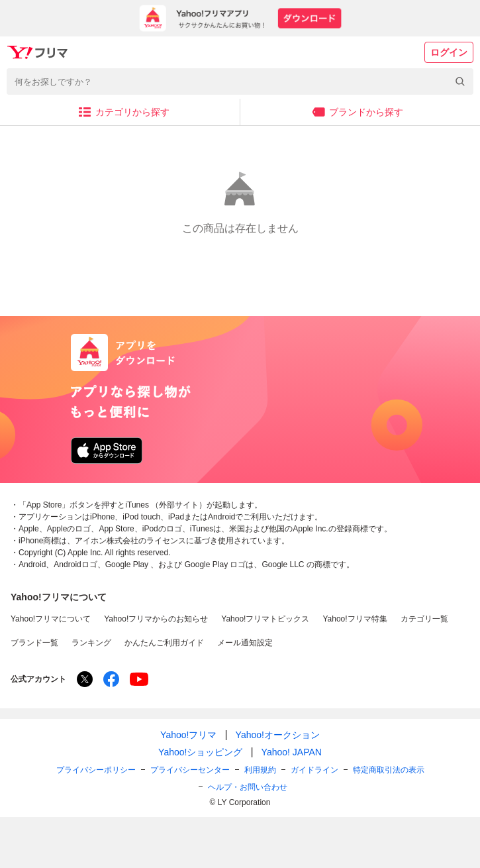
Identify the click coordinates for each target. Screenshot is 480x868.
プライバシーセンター (190, 770)
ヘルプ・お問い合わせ (248, 787)
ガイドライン (314, 770)
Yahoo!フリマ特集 (355, 619)
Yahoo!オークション (278, 735)
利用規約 (260, 770)
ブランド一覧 (34, 643)
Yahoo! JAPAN (292, 752)
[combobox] (240, 81)
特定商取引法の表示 (389, 770)
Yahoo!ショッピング (200, 752)
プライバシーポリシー (96, 770)
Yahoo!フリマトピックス (265, 619)
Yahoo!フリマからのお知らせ (156, 619)
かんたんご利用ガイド (164, 643)
